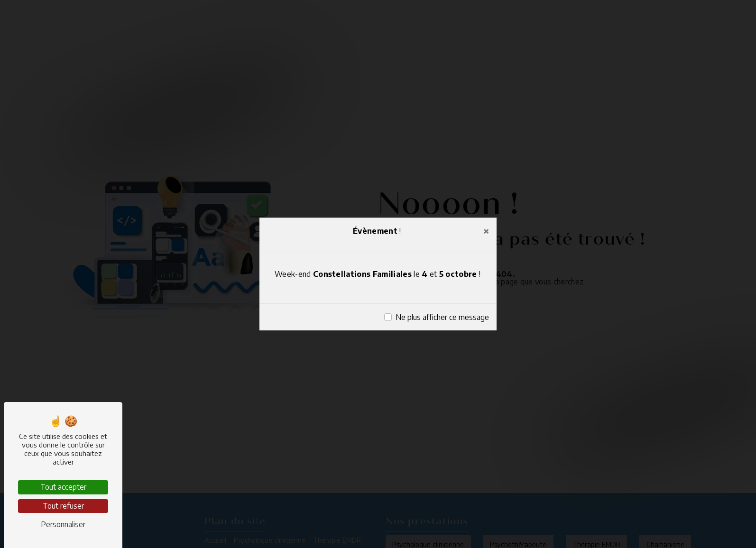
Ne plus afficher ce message (442, 317)
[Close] (486, 231)
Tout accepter (63, 487)
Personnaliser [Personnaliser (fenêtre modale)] (63, 524)
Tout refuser (63, 506)
